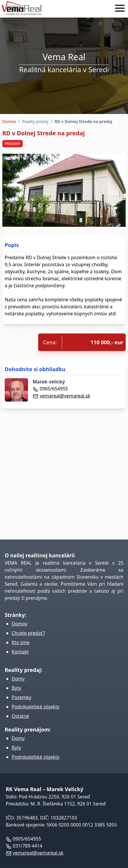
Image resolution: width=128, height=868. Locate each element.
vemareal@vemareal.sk (62, 396)
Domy (18, 679)
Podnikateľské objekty (36, 707)
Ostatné (20, 716)
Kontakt (20, 652)
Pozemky (21, 697)
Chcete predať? (28, 633)
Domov (9, 121)
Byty (16, 688)
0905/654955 (50, 389)
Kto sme (21, 642)
